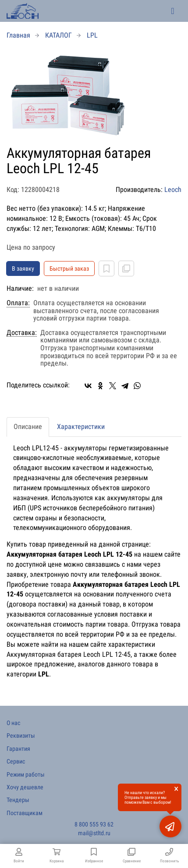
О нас (13, 723)
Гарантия (18, 749)
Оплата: (18, 303)
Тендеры (18, 800)
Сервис (16, 761)
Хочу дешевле (25, 787)
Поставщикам (25, 813)
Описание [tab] (28, 427)
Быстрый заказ (69, 268)
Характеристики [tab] (81, 427)
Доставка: (22, 333)
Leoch (173, 190)
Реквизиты (21, 736)
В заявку (23, 268)
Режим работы (26, 774)
